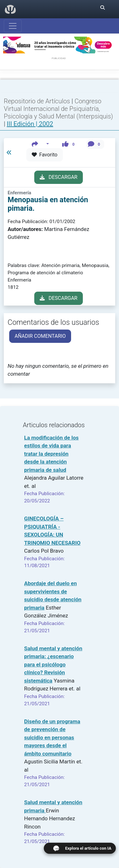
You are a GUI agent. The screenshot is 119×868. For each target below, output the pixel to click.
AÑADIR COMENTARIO (40, 336)
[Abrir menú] (13, 26)
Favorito (45, 155)
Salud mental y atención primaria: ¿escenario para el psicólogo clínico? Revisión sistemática (53, 665)
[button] (40, 144)
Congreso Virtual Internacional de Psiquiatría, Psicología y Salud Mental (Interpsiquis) (58, 109)
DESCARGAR (59, 177)
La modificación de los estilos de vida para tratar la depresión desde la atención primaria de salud (51, 454)
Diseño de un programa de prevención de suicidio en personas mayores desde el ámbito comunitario (52, 737)
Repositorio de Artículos (37, 101)
